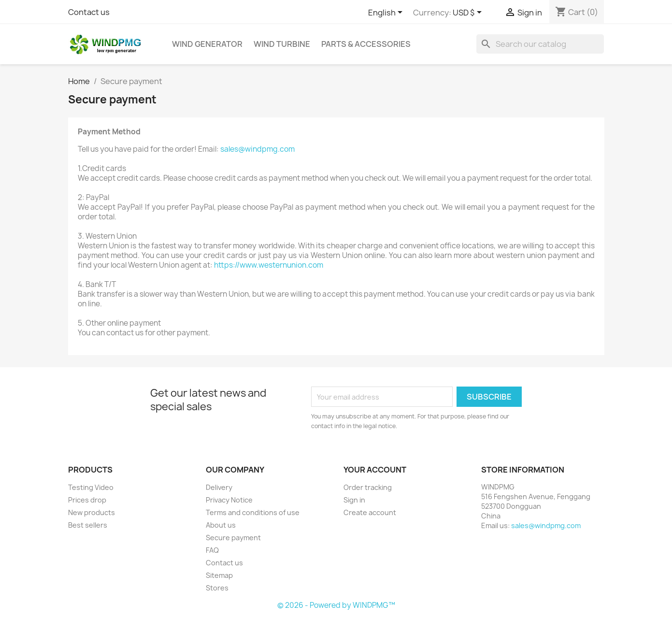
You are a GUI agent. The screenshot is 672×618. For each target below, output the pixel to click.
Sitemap (219, 575)
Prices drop (87, 500)
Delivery (219, 487)
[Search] (540, 44)
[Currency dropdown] (469, 13)
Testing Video (91, 487)
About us (221, 525)
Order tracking (368, 487)
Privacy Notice (229, 500)
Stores (217, 588)
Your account (375, 470)
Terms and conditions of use (253, 512)
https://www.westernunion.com (269, 265)
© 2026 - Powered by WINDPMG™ (336, 605)
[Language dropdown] (387, 13)
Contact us (89, 12)
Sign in (354, 500)
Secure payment (233, 538)
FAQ (212, 550)
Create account (370, 512)
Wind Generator (207, 44)
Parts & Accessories (366, 44)
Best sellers (88, 525)
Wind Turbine (282, 44)
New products (92, 512)
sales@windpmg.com (257, 149)
